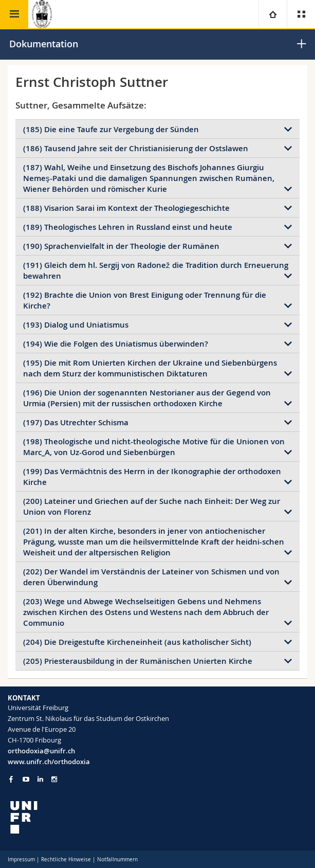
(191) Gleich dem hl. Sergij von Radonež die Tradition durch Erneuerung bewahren (156, 270)
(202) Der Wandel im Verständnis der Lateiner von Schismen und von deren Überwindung (151, 577)
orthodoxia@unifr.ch (41, 751)
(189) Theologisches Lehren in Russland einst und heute (128, 227)
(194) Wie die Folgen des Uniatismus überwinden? (116, 344)
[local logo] (157, 817)
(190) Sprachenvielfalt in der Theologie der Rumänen (121, 246)
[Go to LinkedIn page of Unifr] (40, 779)
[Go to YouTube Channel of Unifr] (26, 779)
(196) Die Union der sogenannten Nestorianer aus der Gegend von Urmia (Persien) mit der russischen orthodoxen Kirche (147, 398)
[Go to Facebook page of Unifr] (11, 779)
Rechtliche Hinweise (66, 860)
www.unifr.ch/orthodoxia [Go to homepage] (49, 762)
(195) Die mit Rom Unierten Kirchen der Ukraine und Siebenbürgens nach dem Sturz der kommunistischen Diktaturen (150, 368)
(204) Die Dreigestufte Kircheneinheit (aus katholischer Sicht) (137, 642)
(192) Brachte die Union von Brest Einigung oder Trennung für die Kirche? (145, 300)
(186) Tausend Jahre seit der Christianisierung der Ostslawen (136, 148)
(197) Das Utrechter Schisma (76, 422)
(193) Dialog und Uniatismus (76, 325)
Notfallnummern (117, 860)
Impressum (21, 860)
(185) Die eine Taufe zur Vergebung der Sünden (111, 129)
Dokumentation (44, 44)
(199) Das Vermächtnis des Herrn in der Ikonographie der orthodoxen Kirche (152, 477)
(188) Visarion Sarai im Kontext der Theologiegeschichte (126, 208)
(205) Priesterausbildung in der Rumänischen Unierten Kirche (138, 661)
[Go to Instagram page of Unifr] (54, 779)
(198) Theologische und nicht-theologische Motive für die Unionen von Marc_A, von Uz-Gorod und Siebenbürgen (154, 447)
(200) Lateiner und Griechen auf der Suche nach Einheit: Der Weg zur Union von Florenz (152, 507)
